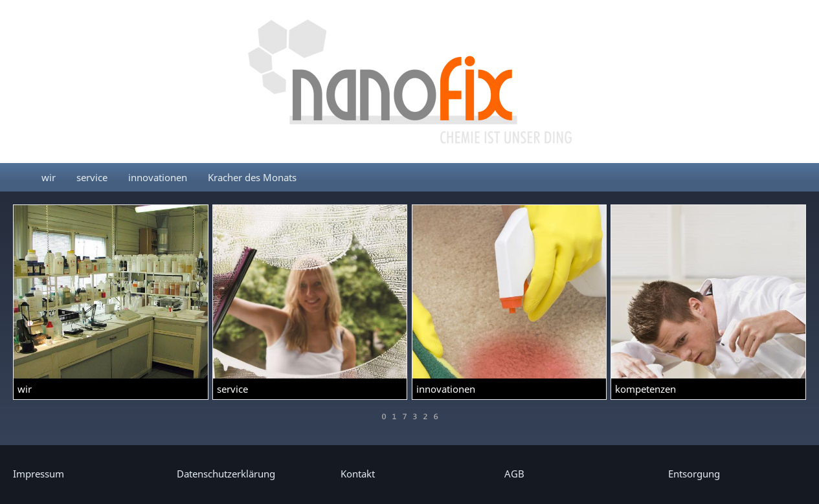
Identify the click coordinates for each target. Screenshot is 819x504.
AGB (514, 474)
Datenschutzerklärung (226, 474)
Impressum (39, 474)
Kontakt (358, 474)
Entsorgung (694, 474)
